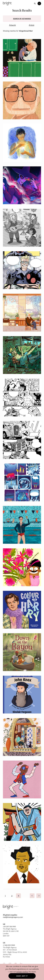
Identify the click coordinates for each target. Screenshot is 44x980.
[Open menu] (39, 3)
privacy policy (22, 972)
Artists (32, 25)
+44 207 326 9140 (9, 926)
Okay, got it (22, 976)
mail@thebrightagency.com (13, 917)
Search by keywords (22, 19)
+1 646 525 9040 (9, 945)
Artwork (12, 25)
